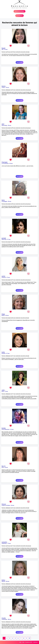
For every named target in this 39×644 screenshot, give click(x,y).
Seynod (3, 581)
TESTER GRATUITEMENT (20, 11)
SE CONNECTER (19, 16)
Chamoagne (5, 162)
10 (29, 638)
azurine (3, 276)
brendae (4, 428)
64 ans (11, 163)
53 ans (7, 87)
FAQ (20, 642)
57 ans (9, 239)
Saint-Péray (4, 125)
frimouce (4, 504)
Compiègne (4, 201)
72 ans (9, 543)
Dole (3, 391)
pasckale (4, 238)
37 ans (6, 391)
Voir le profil (19, 62)
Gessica (4, 86)
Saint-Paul (4, 239)
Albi (3, 49)
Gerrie (3, 200)
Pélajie (3, 314)
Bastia (3, 315)
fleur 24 (4, 466)
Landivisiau (4, 619)
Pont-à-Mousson (6, 429)
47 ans (8, 353)
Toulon (3, 87)
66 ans (7, 315)
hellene (3, 580)
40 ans (8, 581)
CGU (23, 642)
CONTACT (36, 642)
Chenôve (4, 277)
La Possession (5, 163)
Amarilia (4, 618)
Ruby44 (3, 48)
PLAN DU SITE (29, 642)
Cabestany (4, 543)
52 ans (12, 429)
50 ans (6, 49)
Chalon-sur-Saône (6, 505)
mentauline (4, 542)
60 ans (6, 467)
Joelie (3, 390)
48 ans (9, 619)
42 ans (12, 505)
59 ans (9, 125)
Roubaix (4, 353)
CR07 (3, 124)
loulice (3, 352)
